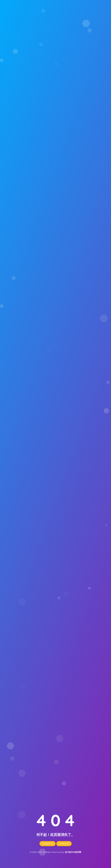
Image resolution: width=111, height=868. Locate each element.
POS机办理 (64, 844)
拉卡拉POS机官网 (73, 852)
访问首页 (48, 844)
